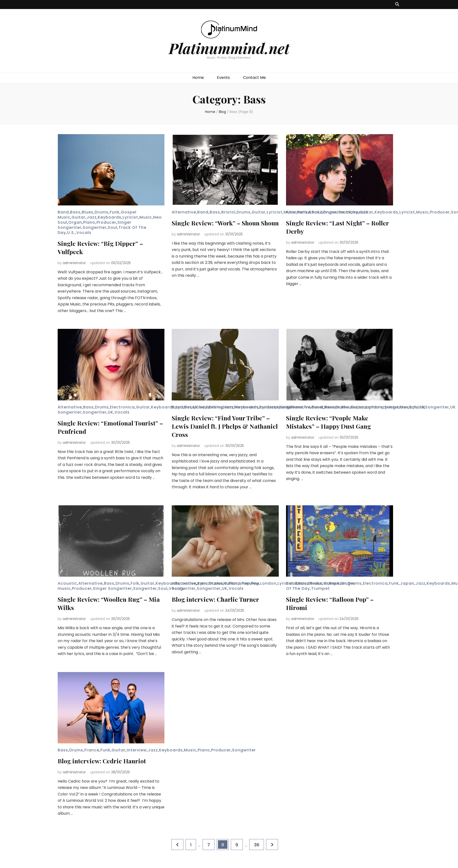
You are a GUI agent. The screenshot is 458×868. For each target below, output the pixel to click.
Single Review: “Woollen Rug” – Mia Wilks (108, 603)
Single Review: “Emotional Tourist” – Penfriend (99, 427)
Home (198, 78)
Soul (112, 227)
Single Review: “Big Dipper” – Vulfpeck (105, 247)
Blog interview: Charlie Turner (220, 599)
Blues (88, 212)
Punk (419, 407)
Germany (348, 212)
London (374, 407)
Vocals (84, 233)
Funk (115, 212)
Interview (249, 583)
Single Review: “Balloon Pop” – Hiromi (335, 603)
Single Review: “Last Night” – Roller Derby (332, 227)
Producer (106, 222)
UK (111, 412)
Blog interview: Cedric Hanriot (106, 761)
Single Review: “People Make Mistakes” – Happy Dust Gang (333, 422)
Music (146, 217)
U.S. (71, 233)
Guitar (78, 217)
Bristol (228, 212)
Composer (335, 583)
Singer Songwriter (112, 588)
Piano (89, 222)
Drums (102, 212)
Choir (202, 407)
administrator (74, 263)
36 (259, 843)
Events (223, 78)
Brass (316, 583)
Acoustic (67, 583)
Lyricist (130, 217)
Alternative (184, 212)
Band (63, 212)
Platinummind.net (229, 48)
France (92, 750)
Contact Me (254, 78)
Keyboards (110, 217)
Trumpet (320, 588)
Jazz (92, 217)
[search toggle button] (397, 5)
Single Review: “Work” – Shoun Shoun (221, 227)
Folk (135, 583)
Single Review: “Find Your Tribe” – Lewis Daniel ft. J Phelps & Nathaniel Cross (223, 426)
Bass (75, 212)
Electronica (122, 407)
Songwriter (95, 227)
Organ (75, 222)
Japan (407, 583)
